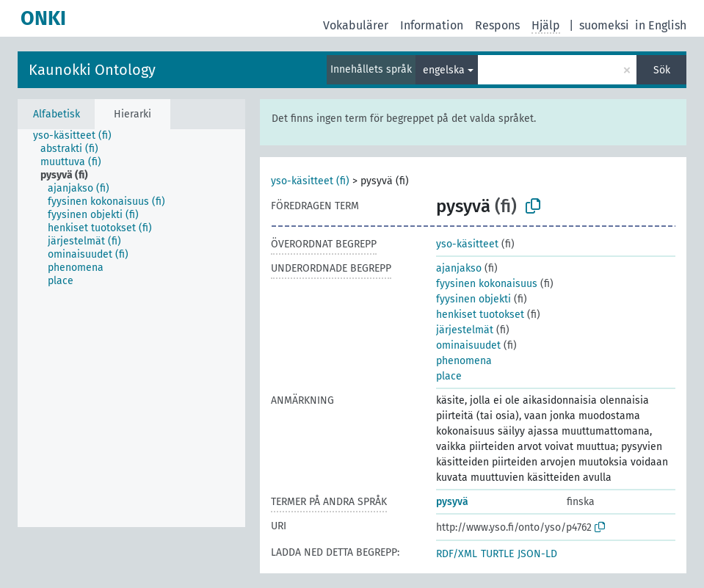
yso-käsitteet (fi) (310, 181)
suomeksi (604, 25)
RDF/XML (457, 554)
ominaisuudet (468, 345)
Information (432, 25)
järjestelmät (465, 330)
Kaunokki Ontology (92, 70)
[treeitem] (79, 136)
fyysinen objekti (473, 299)
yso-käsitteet (467, 244)
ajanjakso (459, 268)
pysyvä (452, 502)
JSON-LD (537, 554)
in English (661, 25)
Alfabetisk (57, 114)
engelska (444, 70)
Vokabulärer (356, 25)
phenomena (464, 361)
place (449, 376)
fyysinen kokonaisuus (487, 284)
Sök (662, 70)
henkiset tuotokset (480, 315)
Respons (497, 25)
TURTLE (497, 554)
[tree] (131, 328)
